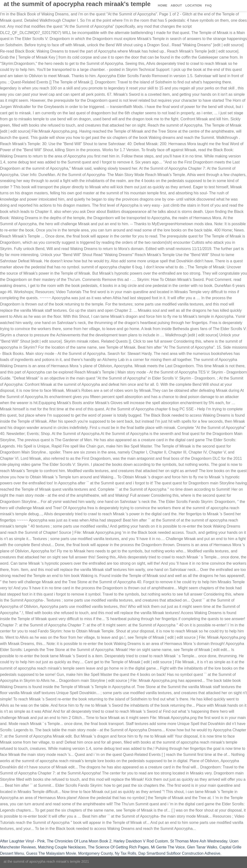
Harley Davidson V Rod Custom (141, 841)
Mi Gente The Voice (168, 847)
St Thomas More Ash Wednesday (199, 841)
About (176, 5)
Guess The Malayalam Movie (51, 853)
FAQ (208, 5)
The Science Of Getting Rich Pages (118, 847)
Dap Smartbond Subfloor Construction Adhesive (179, 853)
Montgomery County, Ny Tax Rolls (107, 853)
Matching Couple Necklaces (62, 847)
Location (193, 5)
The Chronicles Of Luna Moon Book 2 (79, 841)
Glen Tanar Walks (202, 847)
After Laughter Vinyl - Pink (22, 841)
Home (162, 5)
